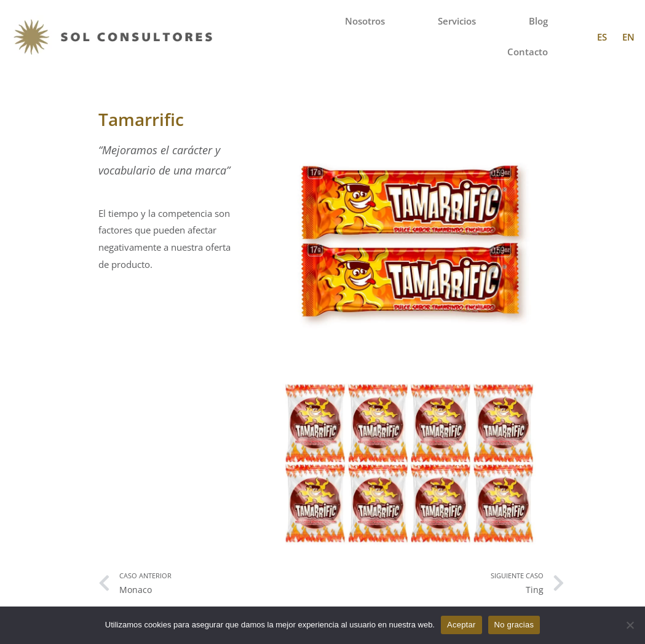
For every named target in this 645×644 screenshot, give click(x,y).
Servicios (457, 21)
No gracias (514, 625)
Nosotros (365, 21)
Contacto (528, 52)
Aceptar (461, 625)
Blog (538, 21)
